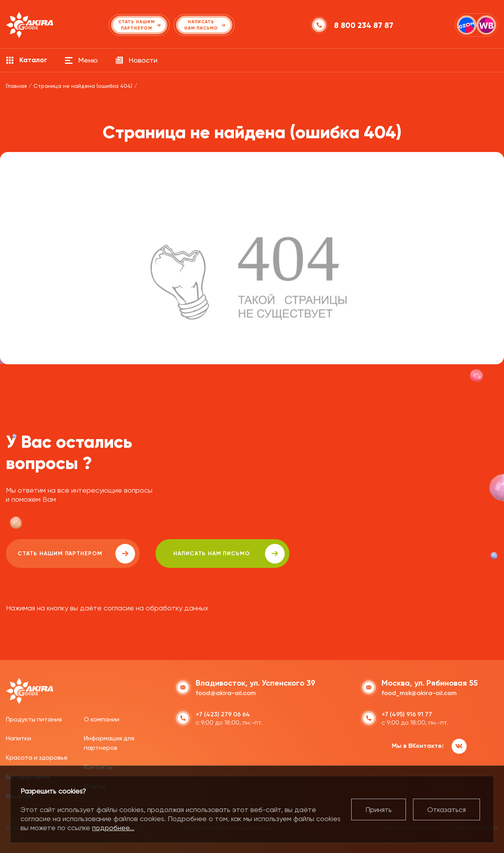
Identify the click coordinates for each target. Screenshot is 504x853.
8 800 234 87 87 (364, 25)
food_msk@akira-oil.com (419, 693)
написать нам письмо (229, 554)
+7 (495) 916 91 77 (407, 714)
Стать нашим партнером (76, 554)
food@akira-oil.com (226, 693)
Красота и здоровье (37, 758)
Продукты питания (34, 719)
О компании (102, 719)
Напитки (19, 738)
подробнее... (113, 828)
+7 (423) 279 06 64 (223, 714)
